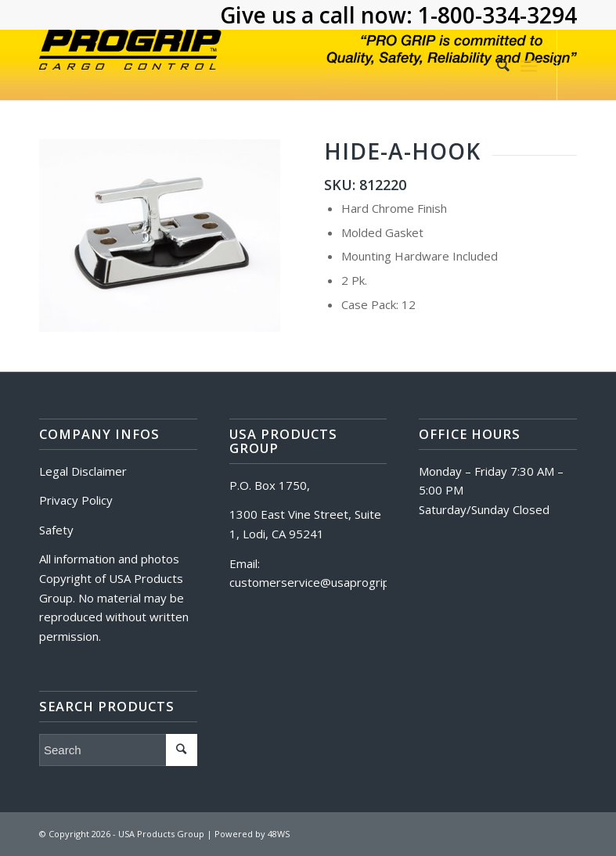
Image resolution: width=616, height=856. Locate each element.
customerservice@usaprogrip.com (322, 582)
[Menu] (529, 65)
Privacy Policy (76, 500)
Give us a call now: (319, 15)
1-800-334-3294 (497, 15)
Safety (56, 530)
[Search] (495, 65)
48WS (279, 834)
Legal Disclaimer (83, 471)
